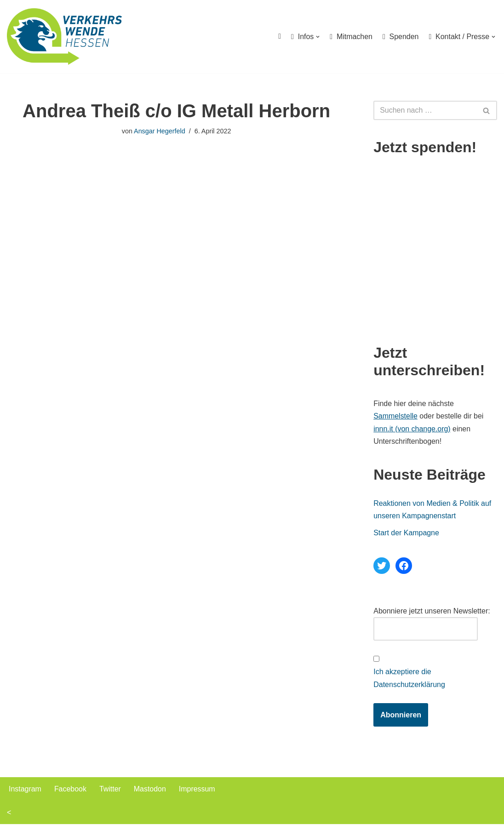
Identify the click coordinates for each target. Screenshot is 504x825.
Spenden (400, 37)
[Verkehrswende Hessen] (64, 37)
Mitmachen (351, 37)
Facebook (70, 790)
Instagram (25, 790)
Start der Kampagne (406, 533)
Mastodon (150, 790)
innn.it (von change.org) (412, 429)
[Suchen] (425, 110)
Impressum (198, 790)
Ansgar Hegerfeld (160, 131)
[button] (317, 37)
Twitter (110, 790)
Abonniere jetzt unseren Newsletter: (432, 611)
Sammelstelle (395, 416)
